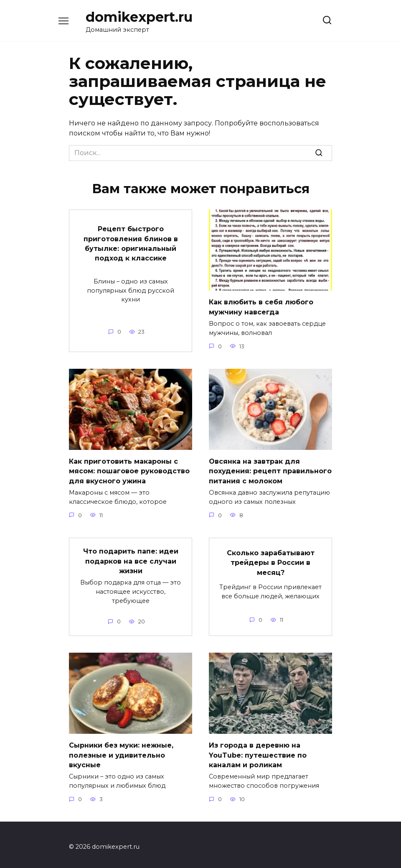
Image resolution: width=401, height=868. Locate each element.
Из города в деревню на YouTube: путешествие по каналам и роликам (258, 751)
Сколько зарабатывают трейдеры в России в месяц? (271, 559)
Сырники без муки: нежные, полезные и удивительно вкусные (121, 751)
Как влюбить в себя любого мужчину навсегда (261, 306)
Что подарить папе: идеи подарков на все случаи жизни (131, 558)
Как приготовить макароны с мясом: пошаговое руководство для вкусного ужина (129, 470)
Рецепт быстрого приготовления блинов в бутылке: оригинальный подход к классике (131, 243)
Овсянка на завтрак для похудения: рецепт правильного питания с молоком (270, 470)
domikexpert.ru (139, 17)
